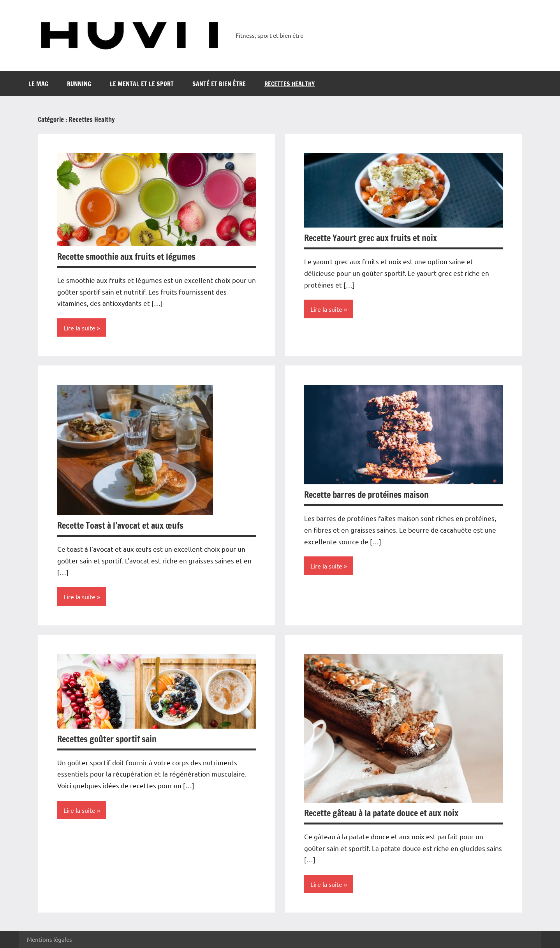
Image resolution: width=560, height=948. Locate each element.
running (79, 84)
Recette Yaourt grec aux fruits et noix (371, 238)
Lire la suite (79, 328)
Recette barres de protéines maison (366, 495)
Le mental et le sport (142, 84)
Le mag (38, 84)
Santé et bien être (219, 84)
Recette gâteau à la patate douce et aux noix (381, 813)
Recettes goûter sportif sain (107, 739)
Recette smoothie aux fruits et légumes (126, 257)
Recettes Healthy (290, 84)
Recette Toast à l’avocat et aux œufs (120, 525)
